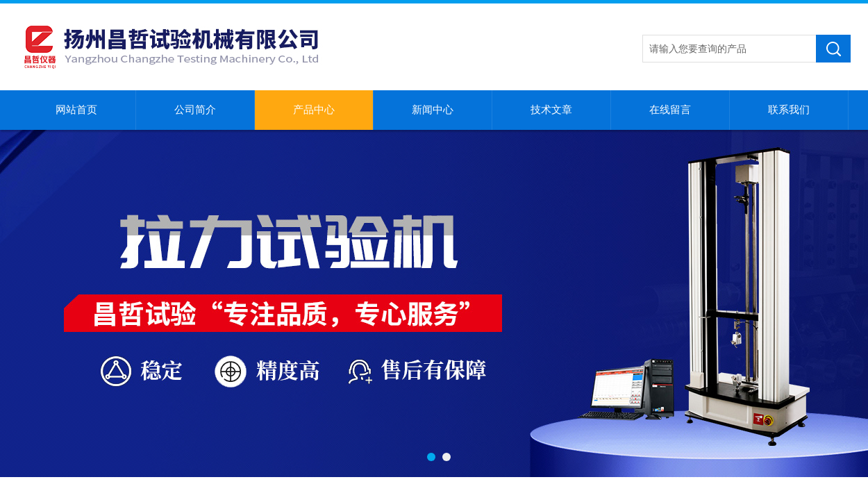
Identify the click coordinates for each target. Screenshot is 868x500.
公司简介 (195, 110)
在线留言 (670, 110)
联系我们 (789, 110)
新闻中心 (433, 110)
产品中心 (314, 110)
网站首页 (76, 110)
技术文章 (551, 110)
